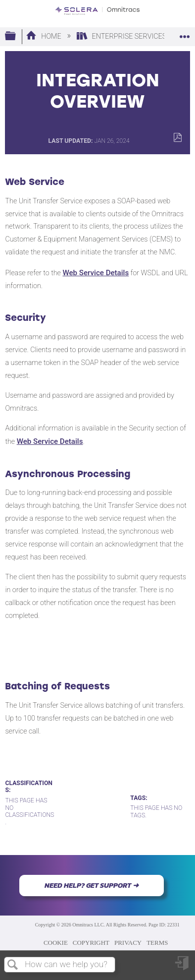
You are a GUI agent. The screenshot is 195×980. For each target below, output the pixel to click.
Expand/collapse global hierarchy (17, 36)
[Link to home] (97, 11)
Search (13, 965)
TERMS (157, 943)
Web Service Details (96, 273)
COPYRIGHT (91, 943)
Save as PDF (177, 138)
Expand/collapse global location (185, 33)
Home (44, 36)
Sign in (183, 967)
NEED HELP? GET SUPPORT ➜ (92, 885)
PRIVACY (128, 943)
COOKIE (56, 943)
